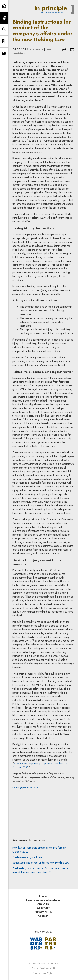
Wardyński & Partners (47, 963)
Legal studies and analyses (43, 900)
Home (43, 896)
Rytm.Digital (47, 973)
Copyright (43, 908)
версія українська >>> (25, 787)
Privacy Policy (43, 912)
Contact (43, 916)
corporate (37, 49)
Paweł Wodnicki (47, 968)
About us (43, 904)
